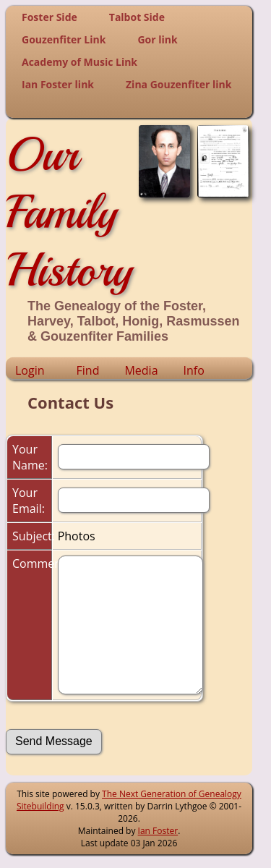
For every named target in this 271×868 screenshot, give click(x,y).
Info (194, 370)
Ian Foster (158, 831)
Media (141, 370)
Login (30, 370)
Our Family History (69, 212)
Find (88, 370)
